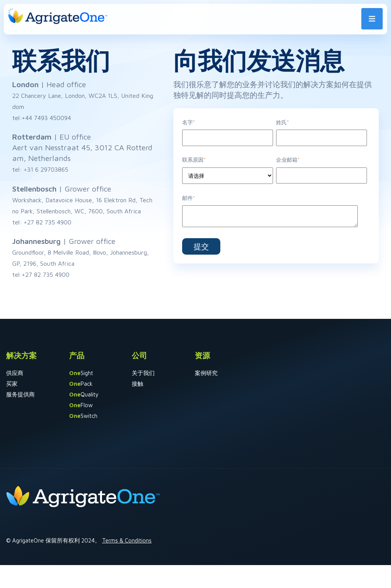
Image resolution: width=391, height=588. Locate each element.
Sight (81, 373)
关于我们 (143, 373)
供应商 (15, 373)
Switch (83, 416)
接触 (137, 384)
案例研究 (206, 373)
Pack (81, 384)
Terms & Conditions (127, 540)
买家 (12, 384)
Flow (81, 405)
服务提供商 (20, 394)
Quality (84, 394)
